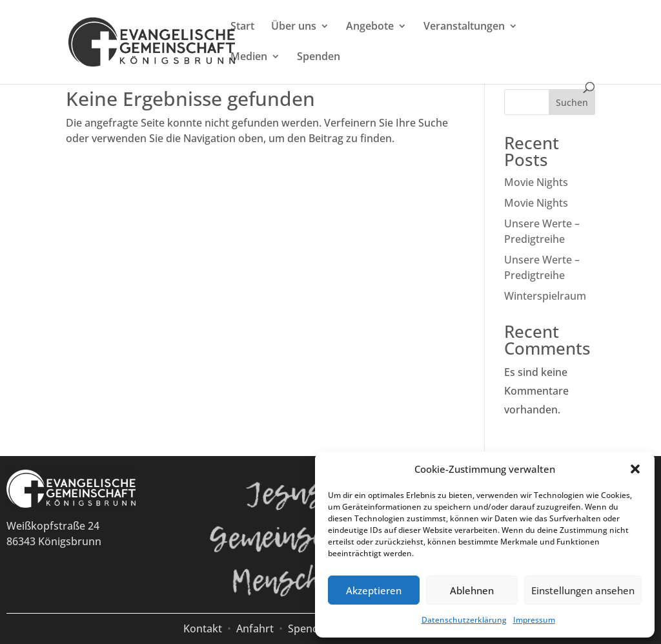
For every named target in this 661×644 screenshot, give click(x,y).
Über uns (294, 27)
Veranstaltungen (464, 27)
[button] (635, 469)
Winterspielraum (545, 296)
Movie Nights (536, 182)
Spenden (319, 57)
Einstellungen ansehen (583, 590)
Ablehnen (472, 590)
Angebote (370, 27)
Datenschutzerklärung (464, 620)
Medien (249, 57)
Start (242, 27)
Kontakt (203, 628)
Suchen (572, 102)
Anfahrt (255, 628)
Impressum (534, 620)
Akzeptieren (374, 590)
